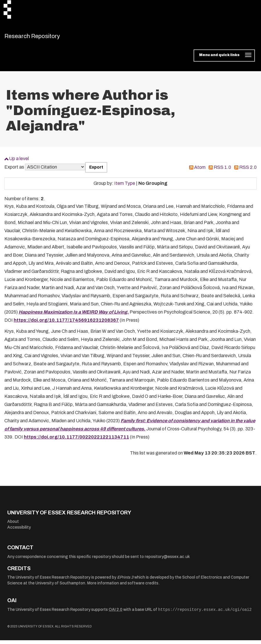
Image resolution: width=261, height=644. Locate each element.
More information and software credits (123, 587)
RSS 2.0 (248, 171)
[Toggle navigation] (224, 59)
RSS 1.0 (222, 171)
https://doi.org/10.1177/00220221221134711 (76, 440)
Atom (200, 171)
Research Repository (45, 38)
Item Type (125, 187)
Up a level (19, 162)
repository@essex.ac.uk (167, 560)
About (13, 525)
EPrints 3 (125, 581)
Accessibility (19, 531)
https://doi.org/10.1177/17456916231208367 (66, 324)
